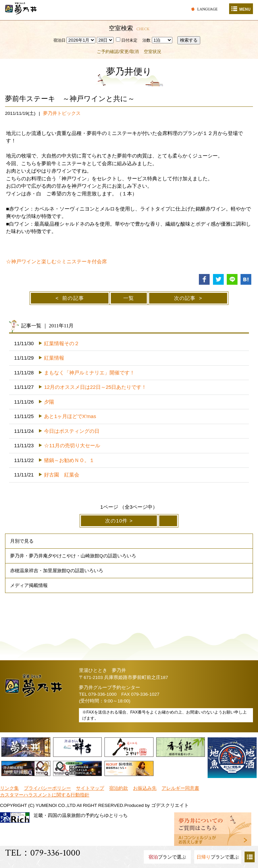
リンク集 (9, 788)
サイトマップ (90, 788)
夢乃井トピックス (62, 113)
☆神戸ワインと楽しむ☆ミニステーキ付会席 (56, 261)
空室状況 (153, 52)
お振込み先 (145, 788)
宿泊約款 (119, 788)
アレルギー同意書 (180, 788)
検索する (189, 40)
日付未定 (127, 40)
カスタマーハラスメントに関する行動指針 (45, 795)
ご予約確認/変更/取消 (118, 52)
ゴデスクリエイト (170, 805)
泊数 (146, 40)
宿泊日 (59, 40)
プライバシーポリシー (47, 788)
